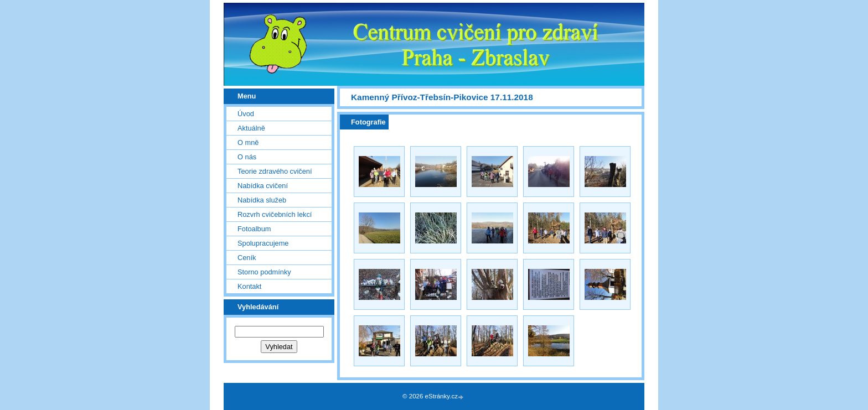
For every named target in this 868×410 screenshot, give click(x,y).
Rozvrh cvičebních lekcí (275, 214)
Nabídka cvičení (263, 186)
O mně (248, 142)
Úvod (246, 114)
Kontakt (249, 286)
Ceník (247, 258)
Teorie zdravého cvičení (275, 171)
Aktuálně (251, 128)
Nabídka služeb (262, 200)
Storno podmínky (264, 272)
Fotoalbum (254, 229)
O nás (247, 157)
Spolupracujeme (263, 243)
